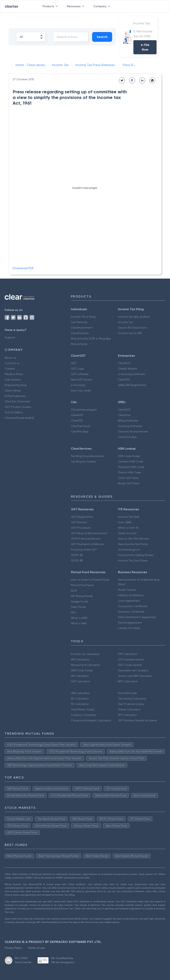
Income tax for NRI (130, 333)
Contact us (12, 363)
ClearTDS (124, 380)
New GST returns (82, 380)
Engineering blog (15, 385)
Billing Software (128, 421)
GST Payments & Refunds (87, 544)
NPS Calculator (128, 681)
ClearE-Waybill (127, 369)
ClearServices (80, 333)
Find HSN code (127, 693)
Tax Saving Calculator (132, 698)
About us (11, 358)
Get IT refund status (131, 704)
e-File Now (145, 47)
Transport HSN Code (131, 467)
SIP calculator (80, 676)
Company (102, 6)
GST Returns (79, 522)
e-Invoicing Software (132, 374)
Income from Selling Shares (136, 555)
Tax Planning (79, 322)
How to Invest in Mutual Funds (90, 580)
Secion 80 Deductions (133, 328)
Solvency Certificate (131, 612)
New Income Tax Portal (133, 544)
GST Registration (82, 517)
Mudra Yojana (127, 590)
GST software (80, 374)
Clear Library (13, 390)
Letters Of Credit (129, 628)
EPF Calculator (127, 715)
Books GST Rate (129, 483)
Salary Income (127, 533)
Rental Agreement (130, 623)
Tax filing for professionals (87, 456)
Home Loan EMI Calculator (135, 676)
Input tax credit (81, 390)
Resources (76, 6)
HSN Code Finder (129, 456)
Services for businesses (133, 431)
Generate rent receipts (133, 670)
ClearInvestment (82, 328)
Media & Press (14, 374)
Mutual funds (79, 344)
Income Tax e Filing (83, 317)
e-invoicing (78, 385)
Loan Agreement (129, 601)
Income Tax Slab (129, 517)
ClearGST (124, 363)
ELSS (74, 591)
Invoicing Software (130, 426)
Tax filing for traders (83, 461)
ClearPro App (80, 431)
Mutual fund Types (83, 585)
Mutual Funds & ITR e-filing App (91, 339)
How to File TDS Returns (133, 539)
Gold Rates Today (83, 709)
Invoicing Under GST (84, 550)
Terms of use (36, 948)
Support (10, 337)
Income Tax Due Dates (133, 560)
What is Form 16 (128, 528)
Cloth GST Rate (128, 478)
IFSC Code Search (130, 665)
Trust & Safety (14, 412)
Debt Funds (78, 607)
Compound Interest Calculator (91, 720)
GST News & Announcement (89, 533)
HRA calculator (80, 693)
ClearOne (124, 415)
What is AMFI (79, 618)
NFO (74, 612)
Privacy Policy (13, 948)
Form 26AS (125, 522)
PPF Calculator (128, 654)
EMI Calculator (80, 659)
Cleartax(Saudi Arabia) (19, 418)
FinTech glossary (15, 396)
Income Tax (125, 322)
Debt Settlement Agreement (137, 617)
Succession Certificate (133, 606)
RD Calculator (80, 698)
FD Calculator (80, 704)
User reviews (13, 380)
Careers (10, 369)
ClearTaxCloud (80, 426)
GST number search (131, 659)
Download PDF (23, 268)
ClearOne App (127, 437)
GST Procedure (81, 528)
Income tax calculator (85, 654)
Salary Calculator (129, 709)
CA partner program (84, 410)
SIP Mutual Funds (82, 596)
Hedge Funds (79, 601)
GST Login (78, 369)
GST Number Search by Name (137, 720)
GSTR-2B (77, 555)
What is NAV (79, 623)
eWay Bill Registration (132, 385)
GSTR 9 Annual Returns (86, 539)
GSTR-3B (77, 560)
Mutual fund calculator (85, 665)
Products (51, 6)
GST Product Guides (18, 407)
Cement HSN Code (131, 461)
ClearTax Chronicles (18, 401)
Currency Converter (84, 715)
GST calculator (81, 681)
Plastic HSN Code (129, 472)
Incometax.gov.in (129, 550)
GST (74, 363)
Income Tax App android (134, 317)
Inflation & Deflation (131, 595)
